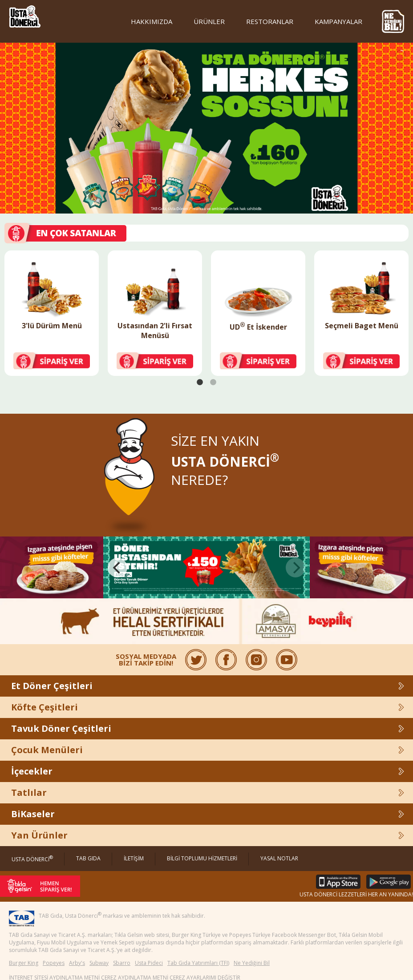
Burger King (24, 963)
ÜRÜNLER (209, 21)
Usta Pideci (149, 963)
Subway (99, 963)
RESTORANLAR (270, 21)
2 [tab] (213, 383)
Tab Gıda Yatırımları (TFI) (198, 963)
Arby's (77, 963)
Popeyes (54, 963)
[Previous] (117, 567)
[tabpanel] (52, 313)
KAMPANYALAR (338, 21)
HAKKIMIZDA (152, 21)
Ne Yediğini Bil (252, 963)
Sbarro (122, 963)
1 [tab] (200, 383)
